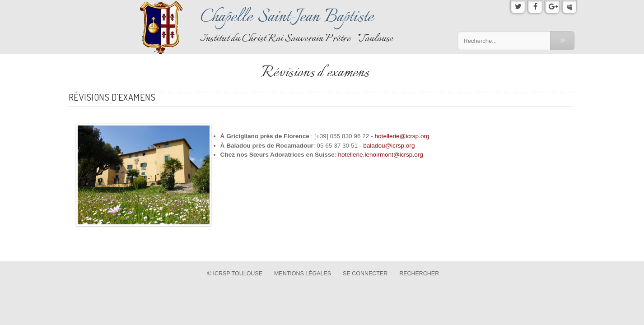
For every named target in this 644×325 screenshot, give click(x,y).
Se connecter (365, 274)
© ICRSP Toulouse (235, 274)
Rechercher (419, 274)
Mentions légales (303, 274)
